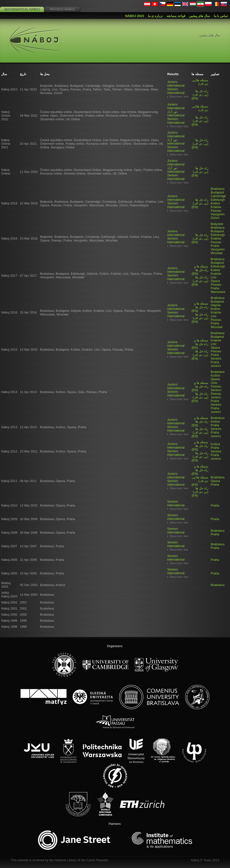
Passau (216, 211)
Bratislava (218, 189)
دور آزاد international (176, 113)
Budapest (217, 192)
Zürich (215, 218)
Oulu (214, 383)
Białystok (217, 224)
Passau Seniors (216, 388)
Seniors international (176, 91)
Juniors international (176, 84)
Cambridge (218, 196)
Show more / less (179, 97)
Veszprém (218, 214)
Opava (215, 281)
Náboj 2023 (135, 16)
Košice (215, 203)
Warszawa (218, 292)
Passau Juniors (216, 395)
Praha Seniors (216, 357)
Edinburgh (218, 200)
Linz (214, 277)
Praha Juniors (216, 364)
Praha (215, 246)
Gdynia (216, 305)
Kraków (216, 207)
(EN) (200, 95)
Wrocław (217, 253)
